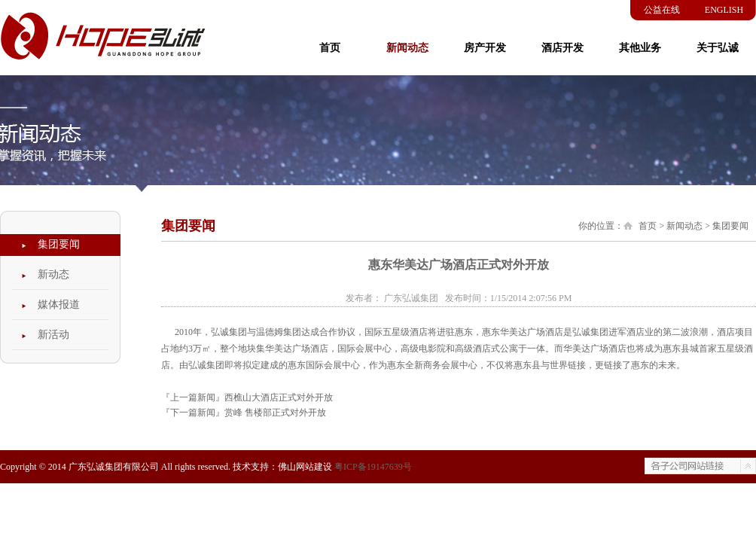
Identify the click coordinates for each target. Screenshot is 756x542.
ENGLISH (724, 10)
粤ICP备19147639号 (373, 467)
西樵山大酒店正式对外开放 (279, 397)
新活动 (53, 335)
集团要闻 (59, 244)
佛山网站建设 (305, 467)
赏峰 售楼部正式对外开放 (275, 413)
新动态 (53, 274)
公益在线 (662, 10)
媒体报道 (59, 304)
